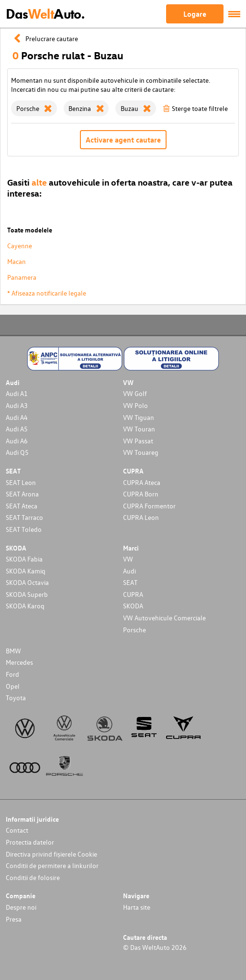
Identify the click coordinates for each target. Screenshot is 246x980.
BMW (13, 651)
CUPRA (133, 594)
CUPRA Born (141, 494)
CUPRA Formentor (149, 506)
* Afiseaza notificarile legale (47, 293)
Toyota (16, 698)
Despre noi (21, 907)
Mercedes (19, 662)
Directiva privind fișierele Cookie (51, 854)
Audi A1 (17, 393)
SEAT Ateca (22, 506)
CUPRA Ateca (142, 482)
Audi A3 (17, 405)
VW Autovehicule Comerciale (164, 618)
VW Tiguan (139, 417)
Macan (17, 261)
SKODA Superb (27, 594)
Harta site (137, 907)
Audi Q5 (17, 452)
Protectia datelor (30, 842)
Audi (129, 571)
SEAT (130, 582)
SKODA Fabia (24, 559)
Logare (195, 14)
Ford (12, 674)
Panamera (22, 277)
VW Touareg (141, 452)
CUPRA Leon (141, 517)
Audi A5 (17, 429)
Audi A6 (17, 441)
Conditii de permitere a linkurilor (52, 865)
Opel (13, 686)
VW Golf (135, 393)
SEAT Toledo (24, 529)
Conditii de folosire (33, 877)
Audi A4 (17, 417)
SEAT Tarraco (24, 517)
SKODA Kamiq (26, 571)
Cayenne (20, 246)
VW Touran (139, 429)
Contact (17, 830)
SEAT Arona (22, 494)
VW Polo (135, 405)
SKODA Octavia (27, 582)
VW (128, 559)
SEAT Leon (21, 482)
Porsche (134, 630)
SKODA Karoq (25, 606)
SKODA (133, 606)
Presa (14, 919)
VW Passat (138, 441)
